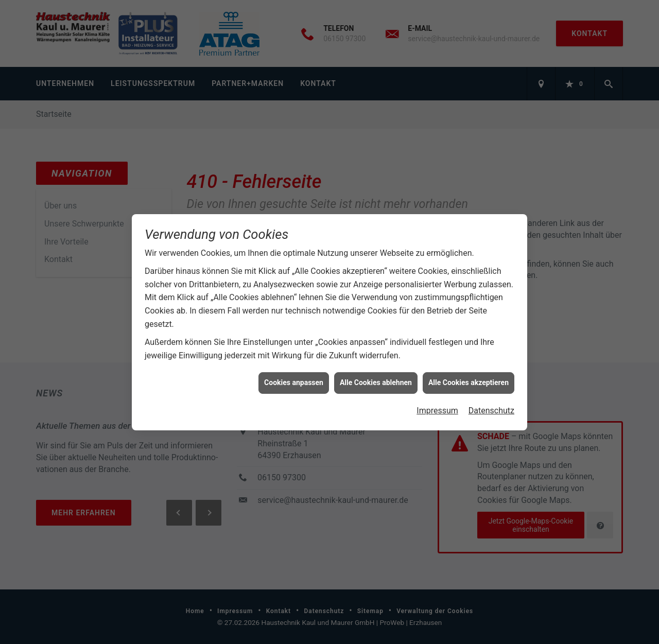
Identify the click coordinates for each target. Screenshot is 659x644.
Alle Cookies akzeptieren (469, 380)
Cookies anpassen (294, 380)
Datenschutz (491, 408)
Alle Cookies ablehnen (376, 380)
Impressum (437, 408)
